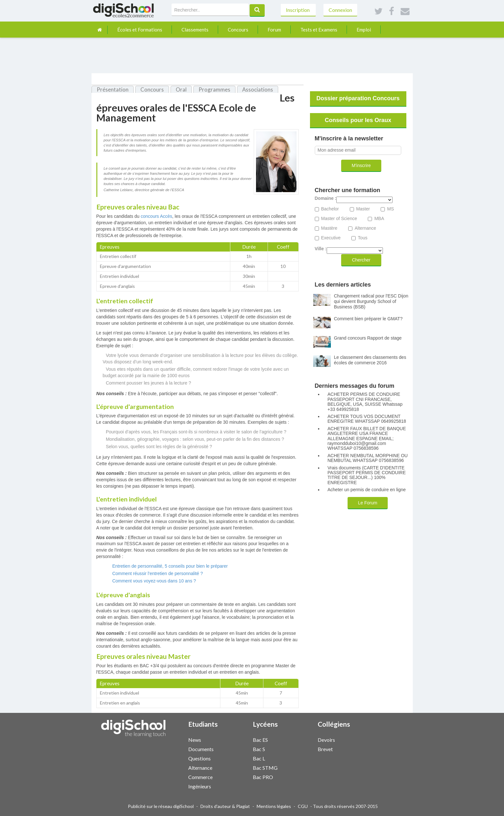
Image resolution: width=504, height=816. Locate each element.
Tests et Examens (319, 30)
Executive (331, 238)
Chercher (361, 260)
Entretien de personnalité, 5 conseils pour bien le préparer (170, 566)
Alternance (365, 228)
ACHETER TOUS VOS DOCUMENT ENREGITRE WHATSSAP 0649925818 (367, 419)
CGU (303, 806)
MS (390, 209)
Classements (195, 30)
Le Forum (368, 503)
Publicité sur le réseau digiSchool (161, 806)
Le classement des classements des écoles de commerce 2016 (370, 360)
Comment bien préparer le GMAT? (368, 319)
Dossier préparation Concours (358, 98)
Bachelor (330, 209)
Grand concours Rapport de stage (368, 338)
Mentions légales (274, 806)
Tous (363, 238)
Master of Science (339, 219)
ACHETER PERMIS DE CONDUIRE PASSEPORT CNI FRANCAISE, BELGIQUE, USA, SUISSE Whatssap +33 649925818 (365, 402)
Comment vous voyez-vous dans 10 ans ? (154, 581)
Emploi (364, 30)
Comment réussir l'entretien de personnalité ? (157, 573)
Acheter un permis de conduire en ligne (367, 490)
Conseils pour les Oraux (358, 120)
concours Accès (156, 216)
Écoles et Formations (140, 30)
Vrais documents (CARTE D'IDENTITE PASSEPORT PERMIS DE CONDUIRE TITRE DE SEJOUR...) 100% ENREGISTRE (367, 475)
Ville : (321, 249)
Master (363, 209)
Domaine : (326, 198)
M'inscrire (361, 165)
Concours (238, 30)
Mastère (329, 228)
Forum (274, 30)
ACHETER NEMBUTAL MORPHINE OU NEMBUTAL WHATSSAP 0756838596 (368, 458)
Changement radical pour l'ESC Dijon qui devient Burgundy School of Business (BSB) (371, 301)
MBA (379, 219)
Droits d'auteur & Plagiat (225, 806)
